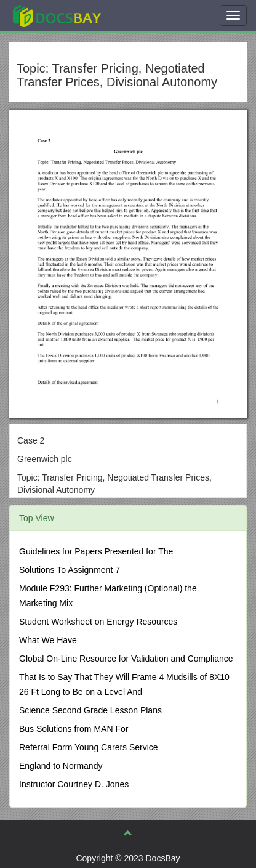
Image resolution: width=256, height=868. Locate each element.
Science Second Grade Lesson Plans (90, 710)
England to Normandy (61, 766)
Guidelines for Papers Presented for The (96, 551)
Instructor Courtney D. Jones (74, 784)
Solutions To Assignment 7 (70, 570)
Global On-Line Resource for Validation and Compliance (126, 659)
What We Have (48, 640)
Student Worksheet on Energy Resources (98, 622)
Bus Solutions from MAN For (74, 729)
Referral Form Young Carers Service (89, 747)
